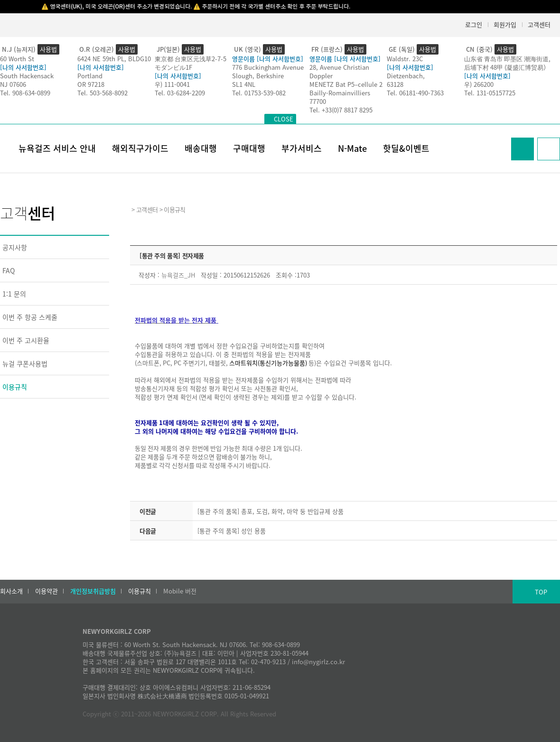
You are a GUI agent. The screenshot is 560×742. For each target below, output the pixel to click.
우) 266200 (479, 84)
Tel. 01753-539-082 (259, 93)
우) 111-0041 (172, 84)
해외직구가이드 (140, 148)
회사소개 (11, 591)
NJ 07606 (13, 84)
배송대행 (201, 148)
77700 (318, 101)
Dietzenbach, (406, 76)
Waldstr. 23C (405, 59)
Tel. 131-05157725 (490, 93)
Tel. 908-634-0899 (25, 93)
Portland (90, 76)
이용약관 (47, 591)
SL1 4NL (244, 84)
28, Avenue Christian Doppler (339, 71)
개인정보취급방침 (93, 591)
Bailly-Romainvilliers (340, 93)
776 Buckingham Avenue (268, 67)
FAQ (9, 270)
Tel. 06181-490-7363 (415, 93)
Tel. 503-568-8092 (103, 93)
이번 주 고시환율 (26, 340)
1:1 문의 (14, 294)
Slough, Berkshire (258, 76)
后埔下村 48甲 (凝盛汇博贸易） (507, 67)
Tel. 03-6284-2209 (180, 93)
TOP (541, 592)
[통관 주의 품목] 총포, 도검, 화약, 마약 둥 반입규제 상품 (271, 511)
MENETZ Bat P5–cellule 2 (346, 84)
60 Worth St (17, 59)
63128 (395, 84)
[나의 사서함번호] (23, 67)
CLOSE (284, 119)
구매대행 (249, 148)
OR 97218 (91, 84)
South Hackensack (27, 76)
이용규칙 (15, 387)
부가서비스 (302, 148)
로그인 (474, 24)
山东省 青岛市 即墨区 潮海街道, (507, 59)
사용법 (48, 49)
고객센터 (539, 24)
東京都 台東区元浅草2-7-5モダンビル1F (191, 63)
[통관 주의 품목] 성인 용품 (232, 531)
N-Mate (352, 148)
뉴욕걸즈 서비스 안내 (57, 148)
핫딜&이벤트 (406, 148)
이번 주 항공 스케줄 (30, 317)
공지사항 (15, 247)
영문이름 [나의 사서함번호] (268, 59)
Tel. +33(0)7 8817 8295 (341, 110)
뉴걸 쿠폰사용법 (25, 363)
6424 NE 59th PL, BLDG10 (114, 59)
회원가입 (505, 24)
